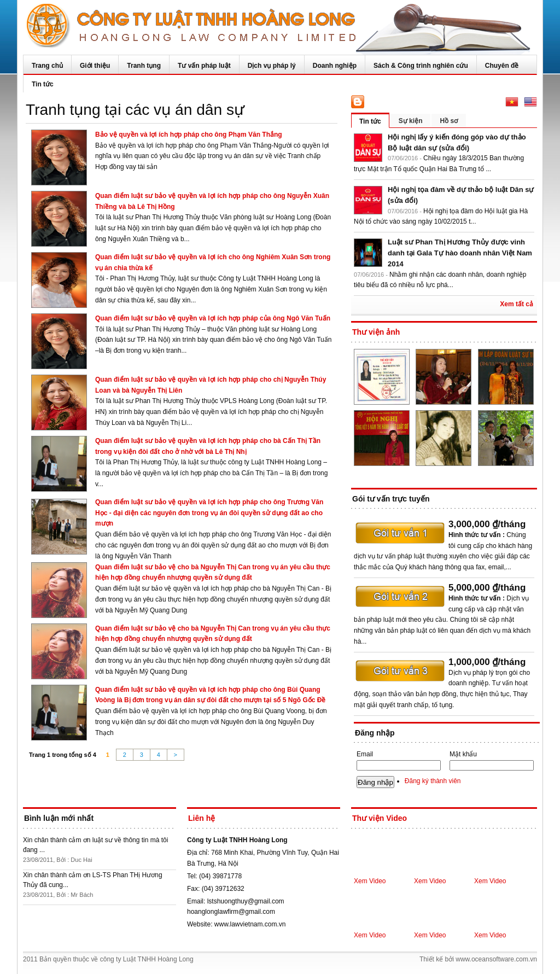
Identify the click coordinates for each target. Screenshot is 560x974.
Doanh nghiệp (335, 66)
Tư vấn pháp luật (204, 66)
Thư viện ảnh (376, 332)
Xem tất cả (517, 304)
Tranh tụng (144, 66)
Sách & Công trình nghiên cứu (421, 66)
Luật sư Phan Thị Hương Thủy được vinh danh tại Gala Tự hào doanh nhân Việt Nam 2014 (460, 253)
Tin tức (43, 84)
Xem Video (370, 881)
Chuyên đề (502, 66)
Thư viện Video (380, 818)
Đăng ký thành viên (433, 781)
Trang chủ (47, 66)
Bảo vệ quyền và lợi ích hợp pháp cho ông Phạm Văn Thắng (189, 135)
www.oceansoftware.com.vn (496, 959)
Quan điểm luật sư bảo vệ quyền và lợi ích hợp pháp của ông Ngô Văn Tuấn (213, 318)
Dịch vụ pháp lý (272, 66)
